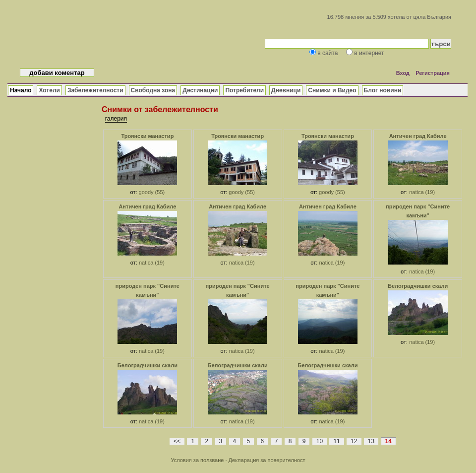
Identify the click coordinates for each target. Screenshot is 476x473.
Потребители (244, 90)
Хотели (49, 90)
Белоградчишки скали (418, 286)
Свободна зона (153, 90)
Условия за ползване (197, 460)
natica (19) (422, 192)
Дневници (286, 90)
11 (336, 441)
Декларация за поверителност (267, 460)
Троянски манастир (147, 136)
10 (320, 441)
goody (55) (152, 192)
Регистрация (433, 73)
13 (371, 441)
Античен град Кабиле (418, 136)
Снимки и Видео (332, 90)
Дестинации (200, 90)
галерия (116, 119)
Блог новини (383, 90)
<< (177, 441)
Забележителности (95, 90)
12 (354, 441)
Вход (403, 73)
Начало (21, 90)
